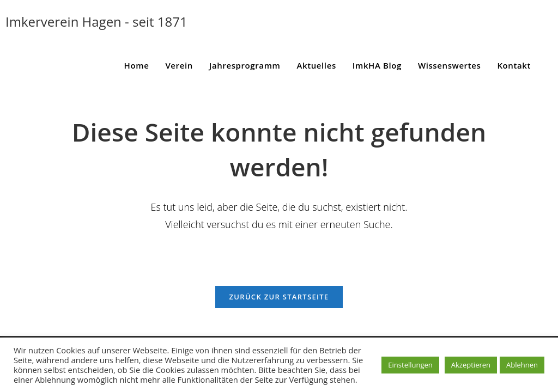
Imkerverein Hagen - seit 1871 (96, 22)
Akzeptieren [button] (471, 365)
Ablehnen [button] (522, 365)
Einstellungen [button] (410, 365)
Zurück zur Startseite (279, 297)
